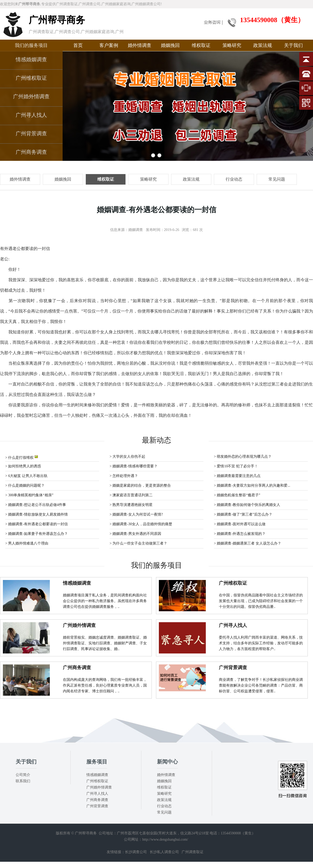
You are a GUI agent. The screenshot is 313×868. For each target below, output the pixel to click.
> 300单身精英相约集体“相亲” (29, 495)
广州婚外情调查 (31, 96)
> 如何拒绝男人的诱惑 (23, 466)
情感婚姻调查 (31, 59)
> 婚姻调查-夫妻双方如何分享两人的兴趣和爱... (252, 485)
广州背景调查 (31, 133)
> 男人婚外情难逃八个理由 (27, 543)
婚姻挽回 (170, 45)
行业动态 (164, 806)
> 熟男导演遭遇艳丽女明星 (131, 505)
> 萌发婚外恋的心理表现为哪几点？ (243, 457)
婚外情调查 (140, 45)
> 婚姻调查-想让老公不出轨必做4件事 (36, 505)
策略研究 (232, 45)
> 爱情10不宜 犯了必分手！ (236, 466)
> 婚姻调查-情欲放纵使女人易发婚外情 (37, 514)
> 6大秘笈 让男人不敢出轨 (26, 476)
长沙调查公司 (136, 852)
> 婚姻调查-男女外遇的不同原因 (135, 534)
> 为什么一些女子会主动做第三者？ (138, 543)
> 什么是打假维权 (22, 457)
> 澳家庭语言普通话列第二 (131, 495)
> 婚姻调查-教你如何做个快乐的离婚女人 (247, 505)
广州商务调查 (31, 152)
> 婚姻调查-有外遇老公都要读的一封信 (37, 524)
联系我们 (23, 781)
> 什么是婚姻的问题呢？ (25, 485)
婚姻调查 (136, 230)
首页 (78, 45)
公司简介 (23, 775)
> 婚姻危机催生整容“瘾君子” (237, 495)
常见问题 (164, 812)
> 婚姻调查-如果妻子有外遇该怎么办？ (37, 534)
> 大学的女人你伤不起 (127, 457)
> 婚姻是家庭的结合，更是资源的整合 (140, 485)
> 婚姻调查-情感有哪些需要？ (134, 466)
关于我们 (293, 45)
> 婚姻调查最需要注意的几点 (237, 476)
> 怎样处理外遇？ (124, 476)
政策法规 (263, 45)
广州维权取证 (31, 78)
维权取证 (201, 45)
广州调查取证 (192, 852)
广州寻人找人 (31, 115)
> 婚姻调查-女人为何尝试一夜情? (136, 514)
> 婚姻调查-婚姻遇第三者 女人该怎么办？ (248, 543)
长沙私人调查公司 (164, 852)
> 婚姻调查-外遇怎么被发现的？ (240, 534)
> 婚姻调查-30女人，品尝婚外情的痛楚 (141, 524)
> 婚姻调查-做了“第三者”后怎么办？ (243, 514)
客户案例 (109, 45)
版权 (59, 833)
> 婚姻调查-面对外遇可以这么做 (240, 524)
